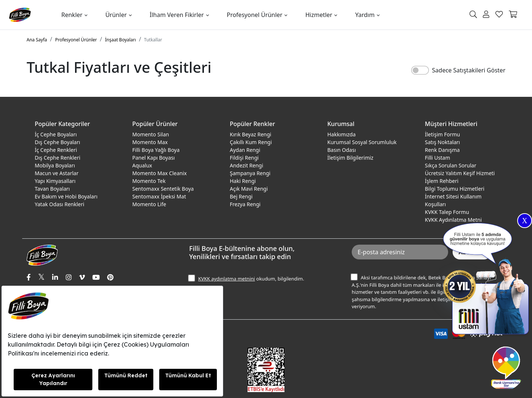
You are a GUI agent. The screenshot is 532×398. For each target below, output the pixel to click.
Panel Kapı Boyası (154, 158)
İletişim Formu (442, 134)
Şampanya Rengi (250, 173)
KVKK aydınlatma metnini (226, 279)
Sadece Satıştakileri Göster (469, 70)
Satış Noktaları (442, 142)
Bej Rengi (241, 196)
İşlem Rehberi (442, 181)
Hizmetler (319, 15)
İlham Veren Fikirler (177, 15)
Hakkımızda (342, 134)
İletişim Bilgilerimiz (350, 158)
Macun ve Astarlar (57, 173)
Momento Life (149, 204)
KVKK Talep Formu (447, 212)
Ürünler (116, 15)
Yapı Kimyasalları (55, 181)
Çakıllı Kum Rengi (251, 142)
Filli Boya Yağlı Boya (156, 150)
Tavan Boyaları (52, 189)
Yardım (365, 15)
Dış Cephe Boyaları (57, 142)
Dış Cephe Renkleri (57, 158)
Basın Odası (342, 150)
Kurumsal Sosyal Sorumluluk (362, 142)
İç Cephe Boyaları (56, 134)
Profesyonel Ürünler (255, 15)
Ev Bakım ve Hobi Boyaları (66, 196)
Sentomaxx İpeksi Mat (159, 196)
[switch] (420, 70)
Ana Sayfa (37, 40)
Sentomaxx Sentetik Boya (163, 189)
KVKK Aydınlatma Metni (453, 220)
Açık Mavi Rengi (249, 189)
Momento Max (150, 142)
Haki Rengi (243, 181)
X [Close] (525, 221)
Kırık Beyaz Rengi (250, 134)
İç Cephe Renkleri (56, 150)
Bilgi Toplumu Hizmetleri (455, 189)
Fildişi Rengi (244, 158)
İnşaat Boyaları (120, 40)
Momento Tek (149, 181)
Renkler (72, 15)
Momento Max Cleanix (159, 173)
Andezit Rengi (246, 165)
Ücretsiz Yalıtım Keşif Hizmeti (460, 173)
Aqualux (142, 165)
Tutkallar (153, 40)
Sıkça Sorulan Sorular (451, 165)
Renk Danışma (442, 150)
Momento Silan (151, 134)
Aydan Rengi (245, 150)
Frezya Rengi (245, 204)
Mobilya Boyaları (55, 165)
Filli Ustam (437, 158)
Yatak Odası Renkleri (59, 204)
